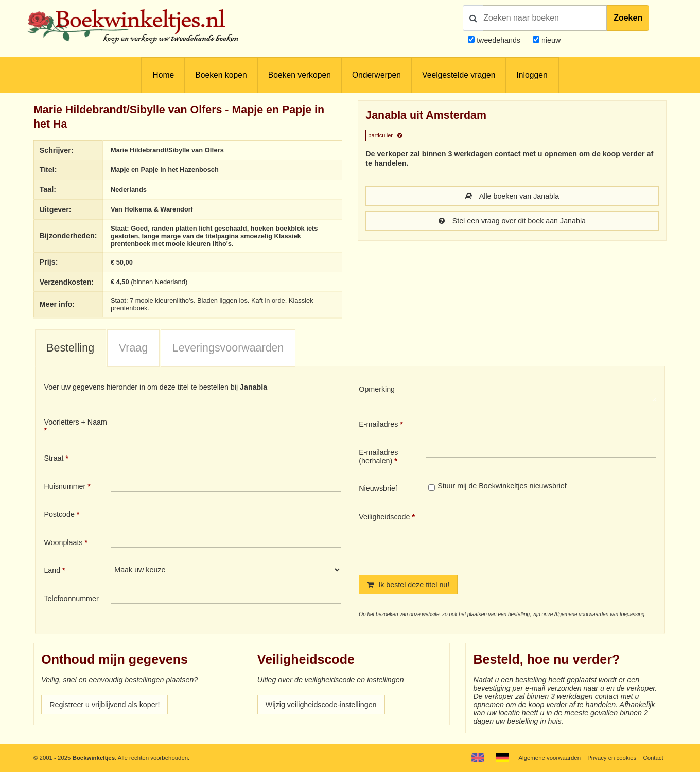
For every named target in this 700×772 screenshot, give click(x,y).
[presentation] (512, 535)
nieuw (550, 40)
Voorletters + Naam (75, 422)
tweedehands (498, 40)
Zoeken (628, 18)
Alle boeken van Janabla (512, 196)
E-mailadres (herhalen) (378, 457)
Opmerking (377, 389)
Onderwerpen (377, 75)
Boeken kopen (221, 75)
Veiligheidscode (384, 517)
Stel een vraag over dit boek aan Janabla (512, 221)
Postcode (59, 514)
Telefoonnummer (71, 599)
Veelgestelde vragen (459, 75)
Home (163, 75)
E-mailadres (378, 424)
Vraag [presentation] (133, 348)
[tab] (71, 348)
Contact (653, 758)
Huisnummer (65, 486)
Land (52, 570)
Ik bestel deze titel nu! (408, 585)
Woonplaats (63, 542)
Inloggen (532, 75)
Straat (54, 458)
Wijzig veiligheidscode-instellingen (321, 705)
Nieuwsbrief (378, 488)
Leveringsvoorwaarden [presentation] (228, 348)
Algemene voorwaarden (582, 614)
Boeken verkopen (300, 75)
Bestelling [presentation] (70, 348)
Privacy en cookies (612, 758)
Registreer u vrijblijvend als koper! (104, 705)
